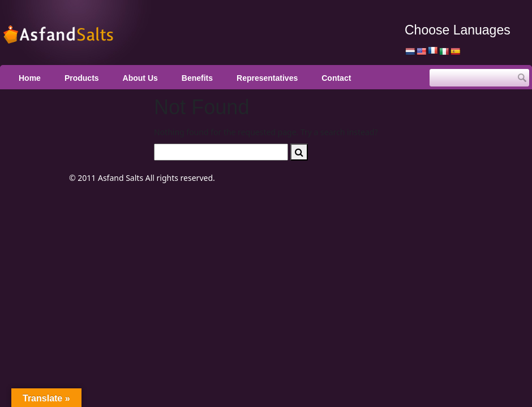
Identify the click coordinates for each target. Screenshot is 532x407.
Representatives (267, 78)
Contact (336, 78)
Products (82, 78)
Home (30, 78)
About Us (140, 78)
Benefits (197, 78)
